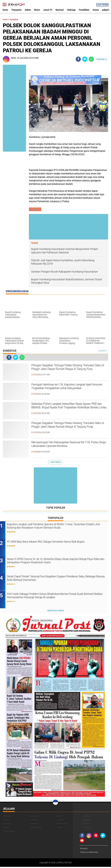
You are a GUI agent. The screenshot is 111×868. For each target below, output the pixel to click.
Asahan (7, 817)
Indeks (28, 10)
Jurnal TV (48, 10)
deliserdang (9, 832)
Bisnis (37, 10)
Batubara (34, 817)
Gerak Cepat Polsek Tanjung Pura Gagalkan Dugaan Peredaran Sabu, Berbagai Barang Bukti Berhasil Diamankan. (56, 580)
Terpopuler (16, 10)
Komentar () (102, 59)
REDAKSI (84, 850)
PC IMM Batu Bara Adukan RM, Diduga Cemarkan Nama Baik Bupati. (55, 545)
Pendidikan (84, 10)
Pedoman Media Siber (90, 853)
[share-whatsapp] (91, 59)
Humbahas (17, 19)
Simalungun (36, 828)
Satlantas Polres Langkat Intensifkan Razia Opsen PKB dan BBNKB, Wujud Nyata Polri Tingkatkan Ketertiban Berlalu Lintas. (66, 410)
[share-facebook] (78, 59)
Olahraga (71, 10)
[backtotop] (55, 803)
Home (5, 10)
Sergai (6, 828)
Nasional (60, 10)
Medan (87, 821)
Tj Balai (87, 828)
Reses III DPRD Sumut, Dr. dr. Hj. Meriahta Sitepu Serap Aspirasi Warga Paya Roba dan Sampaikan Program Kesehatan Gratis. (56, 562)
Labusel (34, 821)
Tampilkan (102, 351)
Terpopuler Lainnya (55, 612)
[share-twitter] (85, 59)
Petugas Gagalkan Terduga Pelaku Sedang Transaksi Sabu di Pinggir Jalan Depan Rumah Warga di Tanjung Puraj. (69, 429)
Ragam (87, 825)
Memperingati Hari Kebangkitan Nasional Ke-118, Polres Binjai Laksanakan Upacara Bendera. (68, 448)
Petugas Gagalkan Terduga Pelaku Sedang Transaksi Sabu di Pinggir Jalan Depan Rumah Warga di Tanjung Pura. (69, 371)
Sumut (96, 10)
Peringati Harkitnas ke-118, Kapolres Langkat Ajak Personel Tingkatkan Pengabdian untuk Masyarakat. (68, 390)
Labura (6, 821)
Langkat (60, 821)
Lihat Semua (55, 463)
